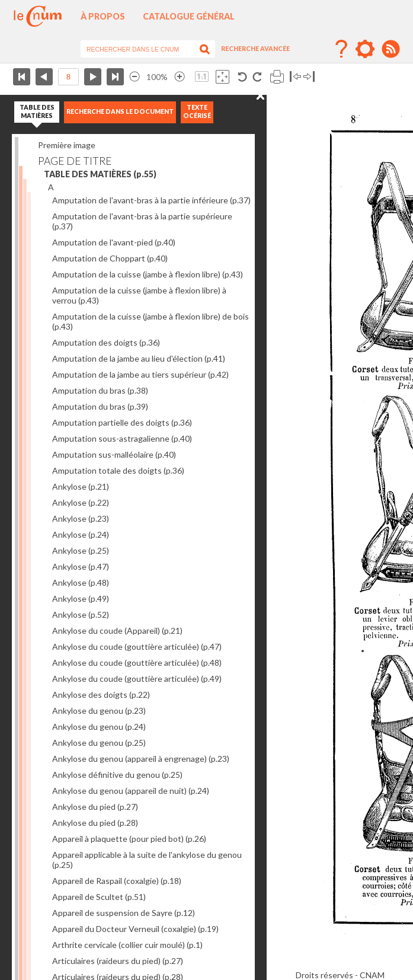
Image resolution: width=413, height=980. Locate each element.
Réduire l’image (135, 77)
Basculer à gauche (295, 77)
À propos (103, 16)
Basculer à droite (309, 77)
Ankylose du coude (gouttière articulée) (137, 647)
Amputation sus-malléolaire (114, 454)
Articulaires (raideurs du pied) (118, 961)
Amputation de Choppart (110, 258)
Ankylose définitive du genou (117, 775)
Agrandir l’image (180, 77)
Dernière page (115, 77)
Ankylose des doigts (101, 695)
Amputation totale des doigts (118, 470)
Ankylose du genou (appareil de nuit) (131, 791)
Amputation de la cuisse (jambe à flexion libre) (148, 274)
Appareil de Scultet (99, 897)
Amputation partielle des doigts (122, 422)
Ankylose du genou (99, 711)
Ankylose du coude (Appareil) (117, 631)
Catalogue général (189, 16)
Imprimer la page (277, 77)
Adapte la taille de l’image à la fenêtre (222, 77)
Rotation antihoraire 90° (243, 77)
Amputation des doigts (106, 342)
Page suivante (93, 77)
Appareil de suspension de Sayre (124, 913)
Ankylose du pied (95, 807)
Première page (22, 77)
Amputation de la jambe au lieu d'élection (139, 358)
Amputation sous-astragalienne (122, 438)
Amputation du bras (100, 390)
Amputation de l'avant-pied (114, 242)
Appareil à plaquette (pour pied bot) (129, 839)
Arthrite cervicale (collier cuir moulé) (127, 945)
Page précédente (44, 77)
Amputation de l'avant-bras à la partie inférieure (151, 200)
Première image (67, 145)
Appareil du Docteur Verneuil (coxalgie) (135, 929)
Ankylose (81, 486)
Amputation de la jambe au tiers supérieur (140, 374)
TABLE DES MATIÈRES (100, 174)
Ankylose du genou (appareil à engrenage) (141, 759)
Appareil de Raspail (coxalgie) (117, 881)
